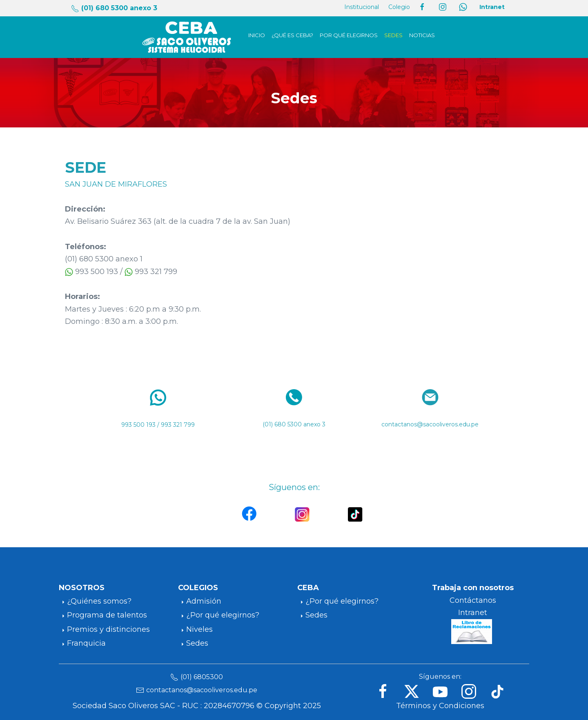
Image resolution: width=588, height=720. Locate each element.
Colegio (399, 7)
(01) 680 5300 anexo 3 (294, 424)
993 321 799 (178, 425)
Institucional (362, 7)
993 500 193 (138, 425)
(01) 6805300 (202, 677)
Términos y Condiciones (440, 706)
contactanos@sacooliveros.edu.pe (430, 424)
